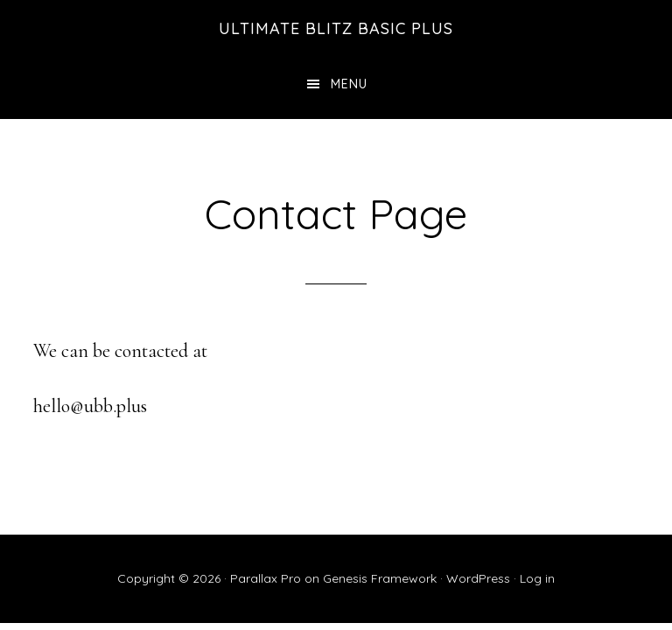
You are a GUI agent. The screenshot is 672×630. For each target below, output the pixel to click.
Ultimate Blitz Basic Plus (336, 28)
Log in (537, 578)
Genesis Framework (380, 578)
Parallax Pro (266, 578)
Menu (349, 84)
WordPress (478, 578)
